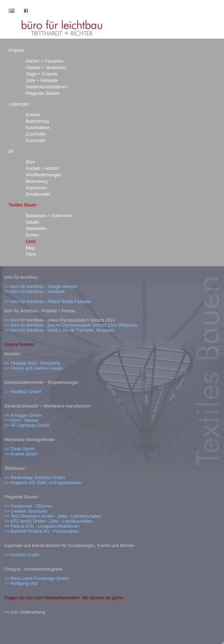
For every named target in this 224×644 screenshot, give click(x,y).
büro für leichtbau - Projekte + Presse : (41, 311)
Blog (30, 248)
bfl (11, 151)
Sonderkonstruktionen (47, 87)
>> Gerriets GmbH (22, 555)
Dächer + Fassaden (45, 61)
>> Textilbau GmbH (23, 392)
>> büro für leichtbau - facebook (35, 292)
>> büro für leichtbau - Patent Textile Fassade (48, 302)
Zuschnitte (36, 134)
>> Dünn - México (21, 420)
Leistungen (19, 104)
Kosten (32, 235)
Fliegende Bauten (43, 93)
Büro (30, 162)
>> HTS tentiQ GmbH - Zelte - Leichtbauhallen (48, 521)
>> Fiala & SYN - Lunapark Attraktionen (42, 526)
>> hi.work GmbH (21, 454)
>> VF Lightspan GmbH (27, 425)
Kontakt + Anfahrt (42, 169)
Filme (31, 254)
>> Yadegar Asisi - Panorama (32, 363)
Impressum (36, 188)
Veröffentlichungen (43, 175)
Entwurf (33, 115)
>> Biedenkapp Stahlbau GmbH (35, 478)
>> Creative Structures (26, 511)
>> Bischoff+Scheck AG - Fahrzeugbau (42, 531)
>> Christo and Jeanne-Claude (33, 368)
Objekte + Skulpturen (46, 68)
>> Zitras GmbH (20, 449)
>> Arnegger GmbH (23, 415)
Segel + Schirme (42, 74)
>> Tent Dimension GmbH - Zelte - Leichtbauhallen (53, 516)
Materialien (36, 229)
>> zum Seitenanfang (25, 612)
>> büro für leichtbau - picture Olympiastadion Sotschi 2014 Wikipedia (71, 325)
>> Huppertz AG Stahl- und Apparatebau (43, 483)
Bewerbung (37, 181)
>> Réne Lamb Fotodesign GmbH (36, 579)
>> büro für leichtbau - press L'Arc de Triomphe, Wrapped (59, 330)
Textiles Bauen (23, 205)
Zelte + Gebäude (42, 80)
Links (31, 241)
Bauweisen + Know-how (49, 216)
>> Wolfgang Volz (21, 584)
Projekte (16, 50)
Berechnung (37, 121)
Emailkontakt (38, 194)
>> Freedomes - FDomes (28, 506)
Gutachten (36, 141)
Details (32, 222)
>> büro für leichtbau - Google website (41, 287)
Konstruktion (38, 128)
